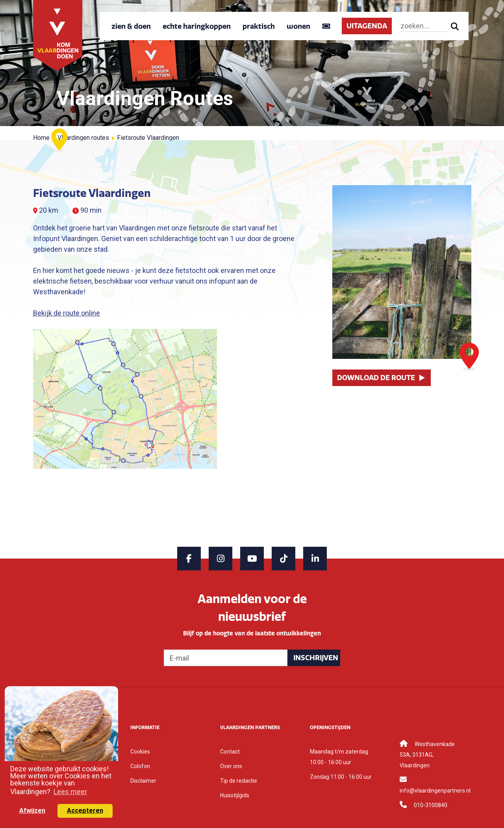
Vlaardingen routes (83, 138)
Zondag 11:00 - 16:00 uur (341, 777)
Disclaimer (143, 781)
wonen (298, 26)
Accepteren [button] (85, 810)
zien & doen (131, 26)
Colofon (140, 766)
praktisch (259, 26)
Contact (230, 752)
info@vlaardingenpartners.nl (435, 791)
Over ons (231, 766)
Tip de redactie (239, 781)
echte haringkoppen (197, 26)
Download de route (376, 378)
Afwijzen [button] (32, 810)
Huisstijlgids (235, 795)
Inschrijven (316, 658)
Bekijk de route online (67, 313)
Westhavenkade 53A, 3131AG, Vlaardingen (427, 755)
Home (41, 138)
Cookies (140, 752)
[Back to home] (58, 35)
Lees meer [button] (70, 792)
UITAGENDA (367, 26)
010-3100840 (431, 805)
